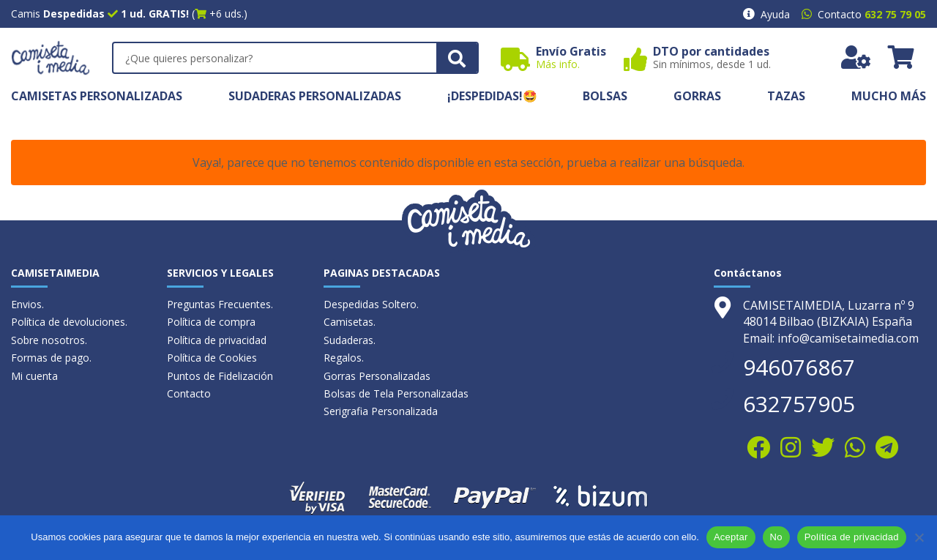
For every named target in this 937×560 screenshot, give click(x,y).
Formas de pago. (51, 358)
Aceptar (731, 537)
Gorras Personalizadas (377, 376)
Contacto (189, 393)
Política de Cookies (212, 358)
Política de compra (211, 322)
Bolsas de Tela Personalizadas (396, 393)
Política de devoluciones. (69, 322)
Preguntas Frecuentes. (220, 304)
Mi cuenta (34, 376)
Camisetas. (350, 322)
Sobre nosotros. (49, 340)
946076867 (799, 367)
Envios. (27, 304)
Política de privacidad (217, 340)
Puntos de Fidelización (220, 376)
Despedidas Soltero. (371, 304)
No (776, 537)
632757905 (799, 404)
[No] (919, 537)
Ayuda (775, 14)
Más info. (558, 64)
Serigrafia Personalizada (381, 411)
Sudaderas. (350, 340)
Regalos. (344, 358)
